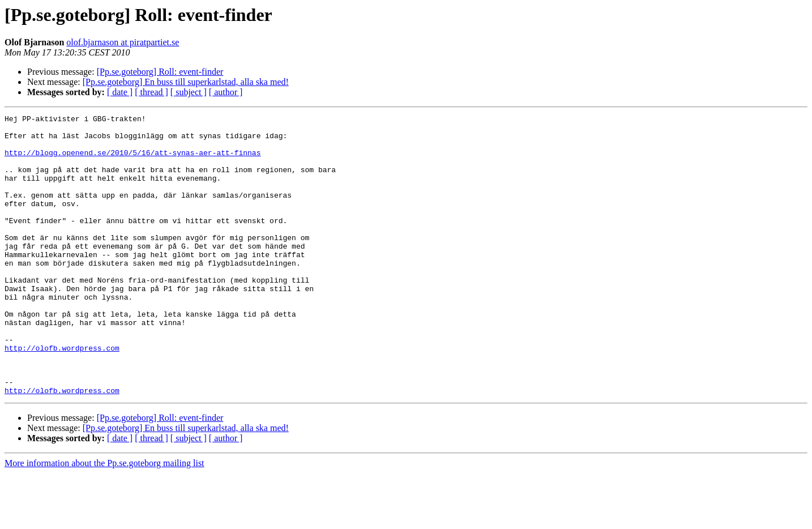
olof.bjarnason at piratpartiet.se (123, 42)
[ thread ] (151, 92)
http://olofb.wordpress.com (62, 395)
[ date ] (120, 92)
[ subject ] (189, 92)
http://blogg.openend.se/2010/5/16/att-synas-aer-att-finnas (133, 161)
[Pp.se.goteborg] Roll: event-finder (160, 72)
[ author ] (226, 92)
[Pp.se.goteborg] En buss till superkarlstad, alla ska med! (186, 82)
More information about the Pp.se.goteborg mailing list (104, 519)
